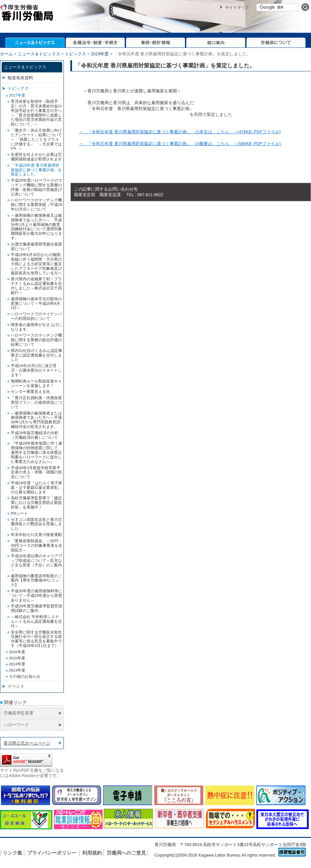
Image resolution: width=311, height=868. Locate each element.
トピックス (75, 54)
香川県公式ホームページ (27, 743)
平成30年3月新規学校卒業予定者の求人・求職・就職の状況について (36, 472)
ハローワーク (16, 725)
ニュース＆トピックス (39, 54)
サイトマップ (237, 8)
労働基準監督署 (18, 713)
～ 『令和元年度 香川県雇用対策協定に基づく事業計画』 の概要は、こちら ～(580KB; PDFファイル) (180, 144)
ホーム (6, 54)
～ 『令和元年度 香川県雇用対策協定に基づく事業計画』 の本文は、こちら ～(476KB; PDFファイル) (180, 132)
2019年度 (100, 54)
